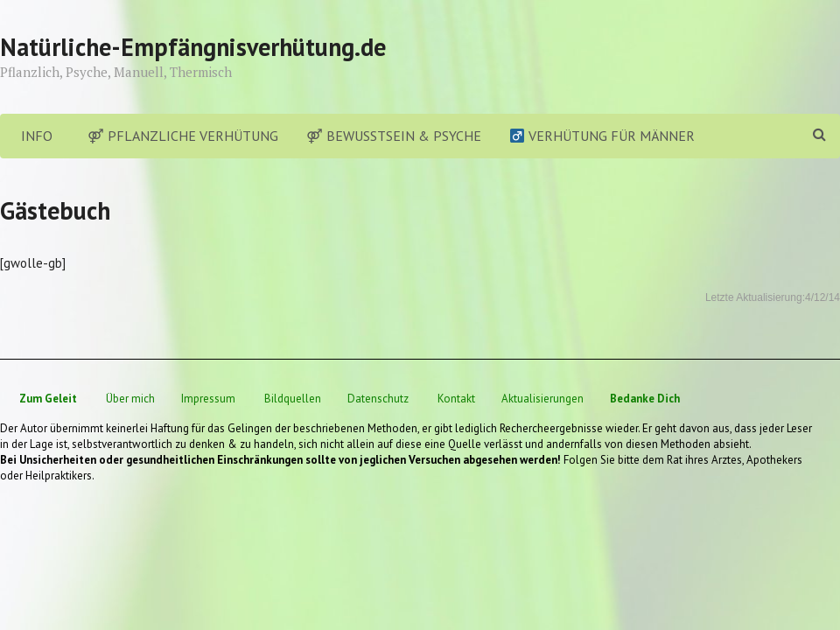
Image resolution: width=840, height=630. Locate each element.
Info (37, 136)
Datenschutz (378, 399)
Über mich (130, 399)
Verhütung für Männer (602, 136)
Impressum (208, 399)
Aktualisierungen (542, 399)
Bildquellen (293, 399)
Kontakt (456, 399)
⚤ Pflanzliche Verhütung (183, 136)
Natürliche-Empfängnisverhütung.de (193, 47)
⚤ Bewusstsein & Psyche (394, 136)
